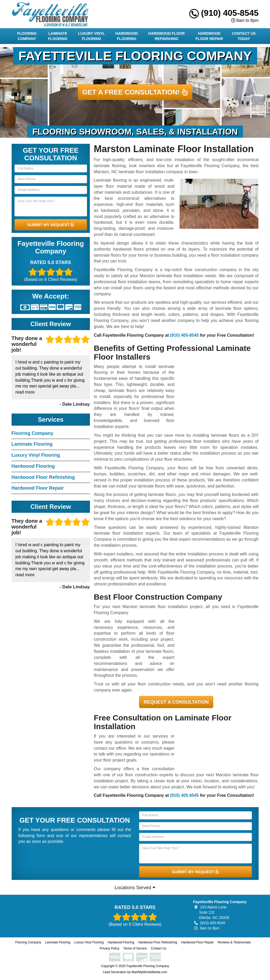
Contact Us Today (244, 36)
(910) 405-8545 (224, 13)
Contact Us (158, 948)
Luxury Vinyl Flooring (91, 36)
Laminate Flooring (58, 36)
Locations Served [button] (135, 888)
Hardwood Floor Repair (209, 36)
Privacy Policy (109, 948)
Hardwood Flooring (127, 36)
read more (25, 392)
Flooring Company (27, 36)
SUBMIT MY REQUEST (51, 225)
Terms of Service (135, 948)
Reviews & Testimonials (234, 942)
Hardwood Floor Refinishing (166, 36)
